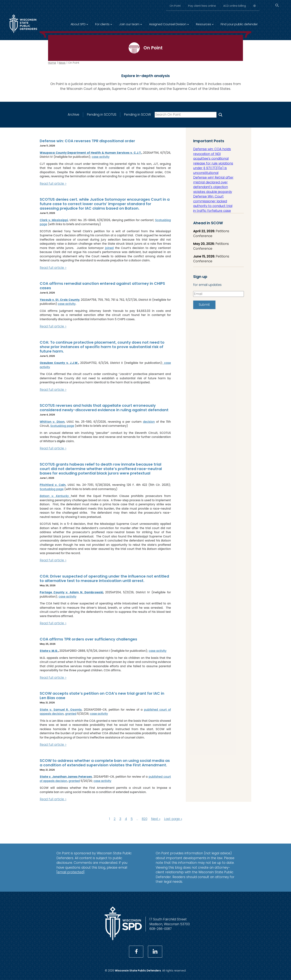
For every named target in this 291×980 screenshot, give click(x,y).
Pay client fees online (202, 6)
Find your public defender (239, 24)
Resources (203, 24)
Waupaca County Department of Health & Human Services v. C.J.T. (91, 153)
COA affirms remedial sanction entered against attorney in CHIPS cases (102, 286)
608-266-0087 (161, 929)
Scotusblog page (62, 426)
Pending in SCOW (137, 115)
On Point (175, 6)
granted (71, 714)
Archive (73, 115)
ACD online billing (235, 6)
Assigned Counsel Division (168, 24)
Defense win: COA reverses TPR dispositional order (87, 141)
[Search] (277, 5)
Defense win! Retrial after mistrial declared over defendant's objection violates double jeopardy (213, 185)
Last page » (173, 819)
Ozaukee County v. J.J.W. (59, 363)
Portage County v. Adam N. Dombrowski (71, 592)
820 (145, 819)
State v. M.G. (49, 651)
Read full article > (53, 184)
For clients (102, 24)
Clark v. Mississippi (54, 220)
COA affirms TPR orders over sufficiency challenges (88, 639)
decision (149, 422)
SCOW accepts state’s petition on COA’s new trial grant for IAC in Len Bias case (102, 696)
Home (52, 63)
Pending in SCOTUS (102, 115)
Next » (156, 819)
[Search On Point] (220, 115)
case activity (101, 157)
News (62, 63)
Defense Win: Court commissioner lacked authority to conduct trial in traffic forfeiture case (213, 204)
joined (109, 248)
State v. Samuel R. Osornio (61, 710)
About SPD (78, 24)
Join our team (129, 24)
